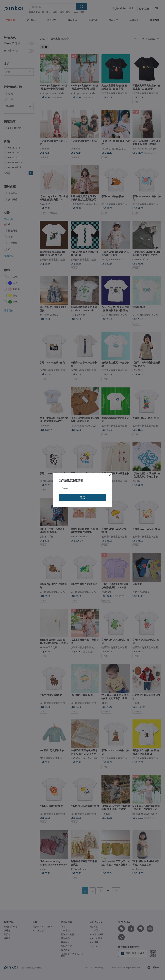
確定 (82, 497)
